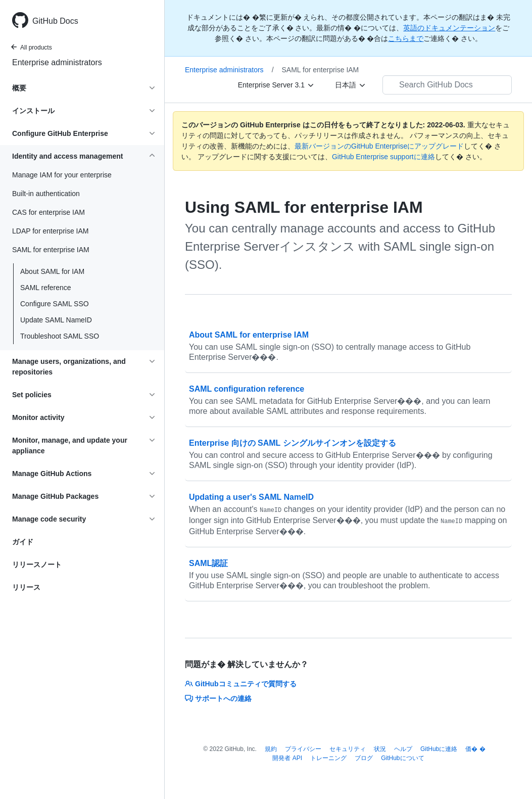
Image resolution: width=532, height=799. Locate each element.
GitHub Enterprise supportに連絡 (383, 157)
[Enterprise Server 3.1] (276, 85)
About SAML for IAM (52, 271)
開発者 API (287, 758)
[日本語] (351, 85)
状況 (380, 749)
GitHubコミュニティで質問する (241, 684)
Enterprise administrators (57, 62)
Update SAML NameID (56, 320)
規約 (271, 749)
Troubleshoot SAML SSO (60, 336)
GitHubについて (402, 758)
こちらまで (406, 38)
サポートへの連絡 (218, 698)
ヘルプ (403, 749)
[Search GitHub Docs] (447, 85)
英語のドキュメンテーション (449, 28)
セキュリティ (348, 749)
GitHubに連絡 (439, 749)
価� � (475, 749)
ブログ (364, 758)
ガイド (23, 542)
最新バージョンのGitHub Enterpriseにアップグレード (379, 146)
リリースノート (37, 565)
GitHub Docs (55, 21)
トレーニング (328, 758)
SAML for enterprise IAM (321, 70)
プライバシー (303, 749)
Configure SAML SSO (55, 304)
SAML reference (46, 288)
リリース (26, 587)
